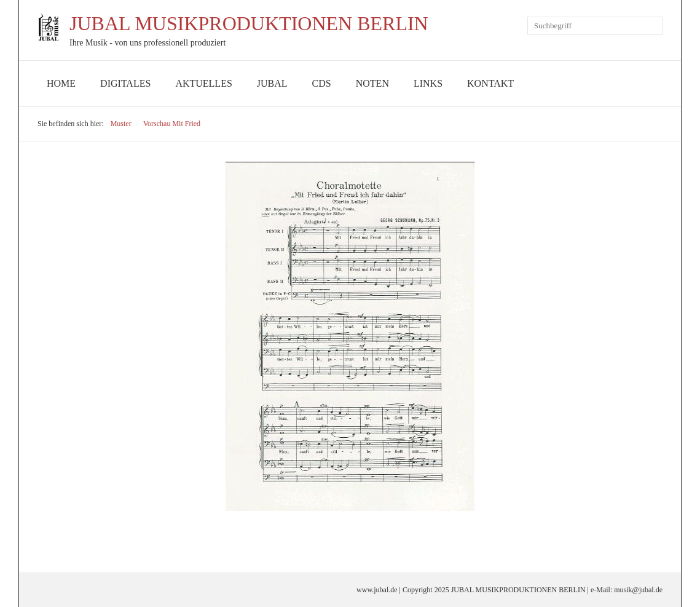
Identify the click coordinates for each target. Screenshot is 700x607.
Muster (121, 124)
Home (61, 83)
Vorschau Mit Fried (172, 124)
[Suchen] (653, 26)
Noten (372, 83)
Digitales (125, 83)
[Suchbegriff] (595, 26)
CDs (322, 83)
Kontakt (490, 83)
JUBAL (272, 83)
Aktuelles (203, 83)
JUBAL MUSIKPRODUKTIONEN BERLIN (249, 23)
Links (428, 83)
